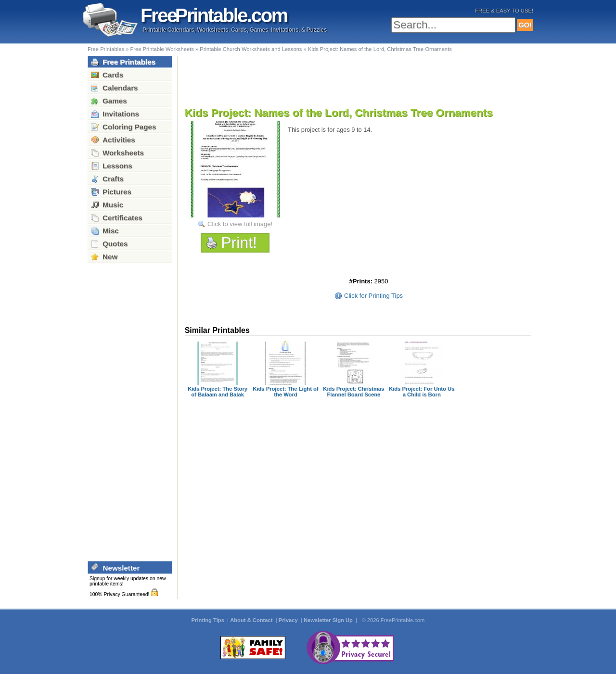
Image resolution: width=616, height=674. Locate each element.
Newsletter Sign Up (329, 620)
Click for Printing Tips (373, 296)
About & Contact (252, 620)
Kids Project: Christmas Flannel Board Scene (353, 392)
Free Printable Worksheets (162, 49)
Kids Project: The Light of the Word (285, 392)
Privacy (289, 620)
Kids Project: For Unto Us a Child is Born (422, 392)
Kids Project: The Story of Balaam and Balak (218, 392)
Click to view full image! (240, 224)
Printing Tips (209, 620)
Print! (239, 242)
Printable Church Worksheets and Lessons (251, 49)
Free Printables (106, 49)
